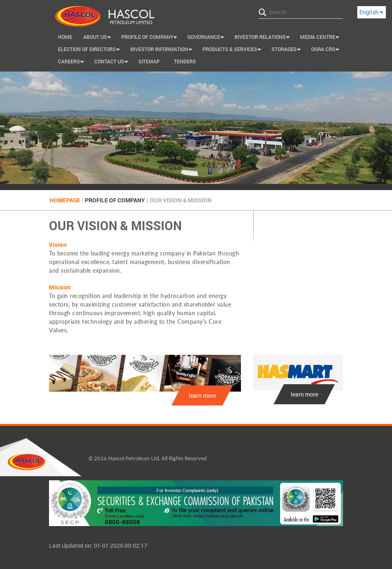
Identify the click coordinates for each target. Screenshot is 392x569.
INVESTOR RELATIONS (263, 38)
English (371, 12)
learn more (202, 395)
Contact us (112, 63)
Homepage (65, 200)
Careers (72, 63)
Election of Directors (90, 50)
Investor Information (162, 50)
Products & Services (233, 50)
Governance (207, 38)
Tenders (185, 61)
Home (65, 37)
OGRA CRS (326, 50)
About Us (98, 38)
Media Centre (321, 38)
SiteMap (149, 61)
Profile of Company (150, 38)
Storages (287, 50)
